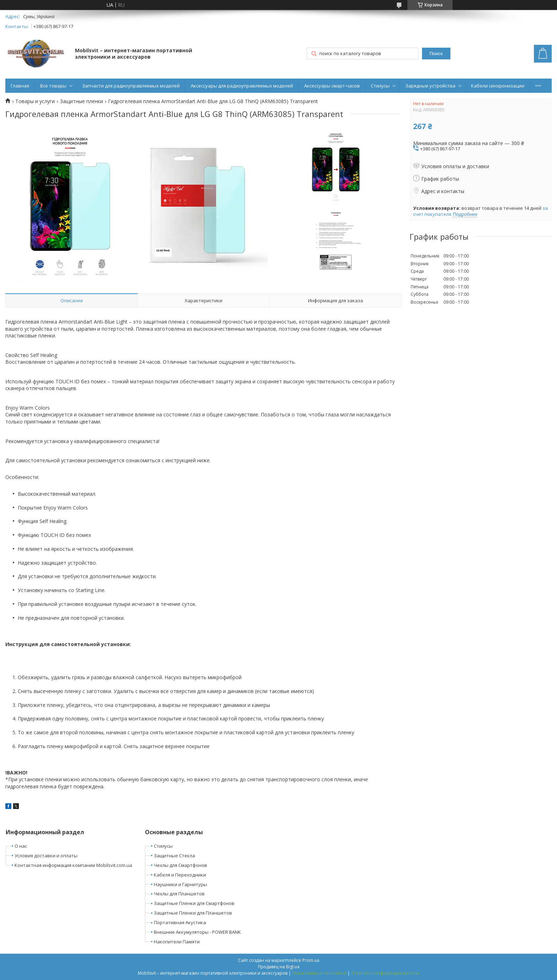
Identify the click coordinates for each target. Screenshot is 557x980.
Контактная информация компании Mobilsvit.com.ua (73, 865)
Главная (20, 86)
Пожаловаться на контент (319, 973)
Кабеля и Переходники (180, 875)
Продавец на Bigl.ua (279, 967)
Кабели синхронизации (498, 86)
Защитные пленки (82, 101)
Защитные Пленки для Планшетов (193, 913)
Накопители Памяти (177, 942)
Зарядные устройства (430, 86)
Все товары (53, 86)
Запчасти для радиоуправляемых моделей (131, 86)
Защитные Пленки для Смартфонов (194, 903)
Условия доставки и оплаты (46, 856)
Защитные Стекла (174, 856)
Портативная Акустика (180, 922)
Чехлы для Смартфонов (180, 865)
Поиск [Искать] (436, 54)
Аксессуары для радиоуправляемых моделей (242, 86)
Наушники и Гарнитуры (180, 884)
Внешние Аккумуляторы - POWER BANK (197, 932)
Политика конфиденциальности (385, 973)
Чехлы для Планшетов (179, 894)
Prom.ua (311, 960)
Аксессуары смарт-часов (332, 86)
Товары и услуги (35, 101)
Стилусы (380, 86)
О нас (21, 846)
